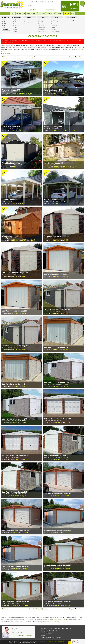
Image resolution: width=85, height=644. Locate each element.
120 (41, 609)
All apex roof (56, 620)
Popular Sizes (5, 17)
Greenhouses (45, 14)
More (79, 14)
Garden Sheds (14, 14)
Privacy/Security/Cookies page (56, 641)
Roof (57, 17)
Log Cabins (35, 14)
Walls (43, 17)
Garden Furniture (70, 14)
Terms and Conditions (47, 633)
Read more (6, 54)
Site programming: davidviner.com (51, 638)
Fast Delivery (71, 17)
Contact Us (32, 10)
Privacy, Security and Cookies (49, 631)
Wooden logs (56, 622)
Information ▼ (51, 10)
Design (29, 17)
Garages (61, 14)
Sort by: (31, 57)
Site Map (43, 635)
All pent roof (66, 620)
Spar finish (46, 622)
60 (36, 609)
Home (6, 14)
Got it (69, 642)
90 (38, 609)
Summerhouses (25, 14)
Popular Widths (17, 17)
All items (45, 609)
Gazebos (53, 14)
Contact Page (28, 635)
